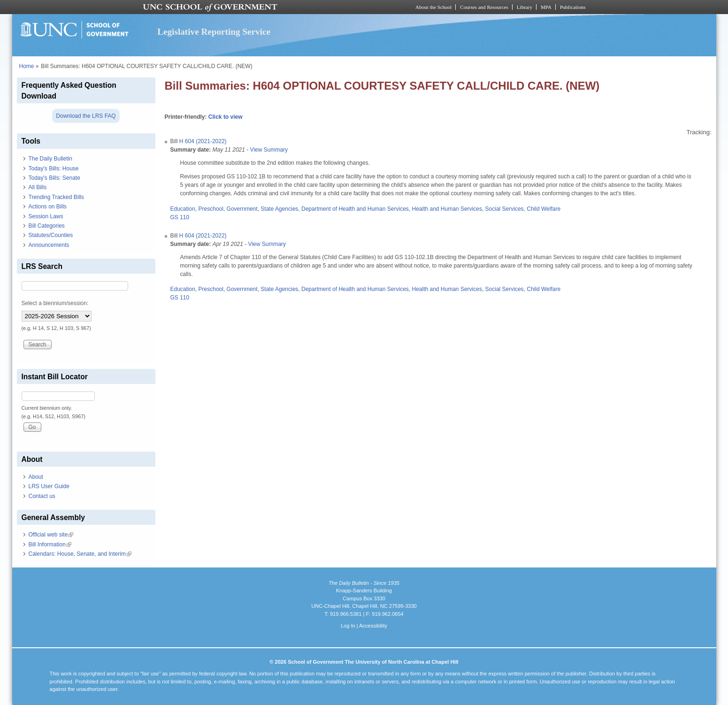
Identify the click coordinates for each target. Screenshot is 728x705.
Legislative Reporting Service (214, 32)
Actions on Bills (48, 207)
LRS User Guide (49, 486)
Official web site (51, 535)
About (36, 477)
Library (525, 7)
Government (242, 209)
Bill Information (50, 544)
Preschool (211, 209)
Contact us (42, 496)
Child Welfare (544, 209)
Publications (573, 7)
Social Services (505, 209)
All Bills (38, 187)
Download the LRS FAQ (86, 116)
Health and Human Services (447, 209)
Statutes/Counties (51, 235)
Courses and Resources (484, 7)
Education (183, 209)
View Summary (269, 150)
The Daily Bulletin (50, 159)
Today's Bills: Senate (54, 178)
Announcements (49, 245)
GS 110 (180, 217)
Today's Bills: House (54, 169)
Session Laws (46, 216)
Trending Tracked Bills (56, 197)
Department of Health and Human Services (355, 209)
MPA (546, 7)
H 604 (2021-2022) (203, 141)
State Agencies (279, 209)
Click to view (226, 117)
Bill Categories (47, 226)
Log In (348, 626)
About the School (433, 7)
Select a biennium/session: (55, 303)
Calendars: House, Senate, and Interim (80, 554)
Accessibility (373, 626)
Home (27, 66)
